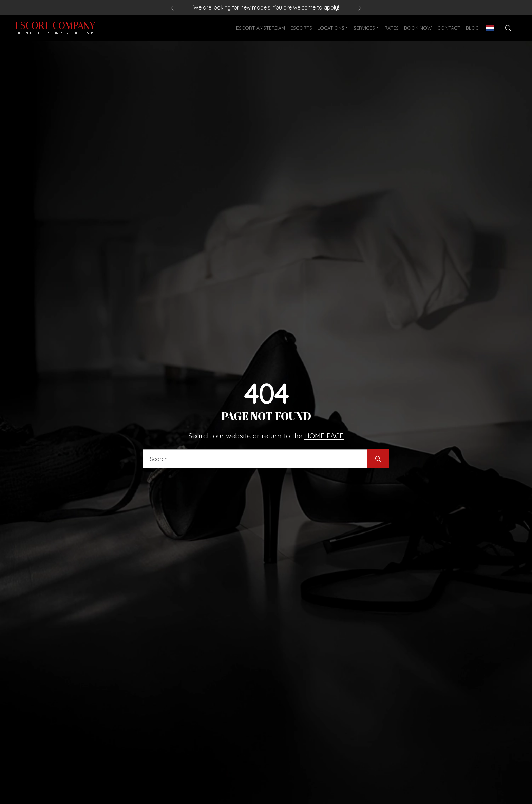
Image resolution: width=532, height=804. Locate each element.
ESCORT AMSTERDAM (261, 28)
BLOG (472, 28)
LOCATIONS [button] (331, 28)
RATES (392, 28)
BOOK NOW (418, 28)
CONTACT (449, 28)
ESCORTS (301, 28)
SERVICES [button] (364, 28)
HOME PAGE (324, 436)
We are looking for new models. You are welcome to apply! (266, 7)
